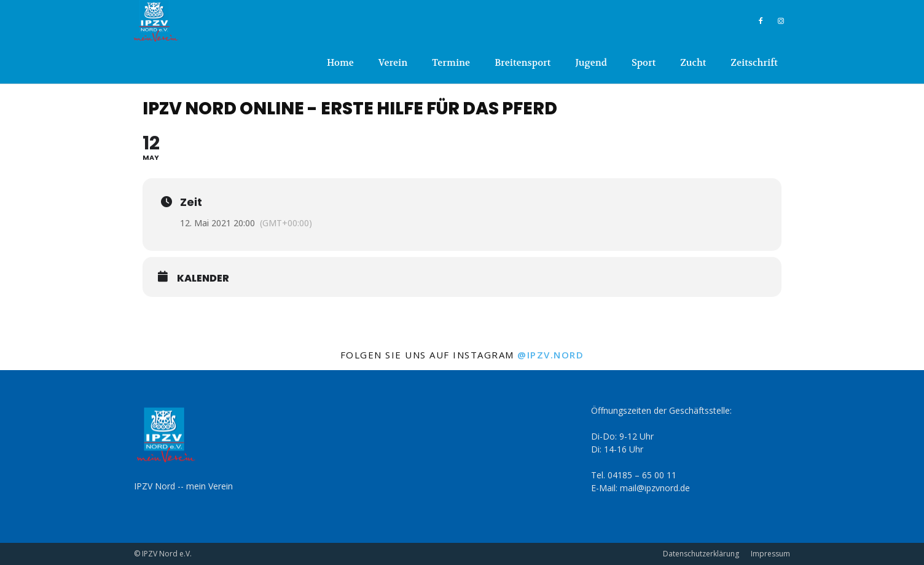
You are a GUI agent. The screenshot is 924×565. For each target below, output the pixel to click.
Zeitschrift (754, 63)
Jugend (591, 63)
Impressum (770, 554)
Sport (644, 63)
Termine (451, 63)
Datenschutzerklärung (701, 554)
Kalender (203, 279)
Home (340, 63)
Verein (393, 63)
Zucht (693, 63)
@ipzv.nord (550, 355)
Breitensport (523, 63)
